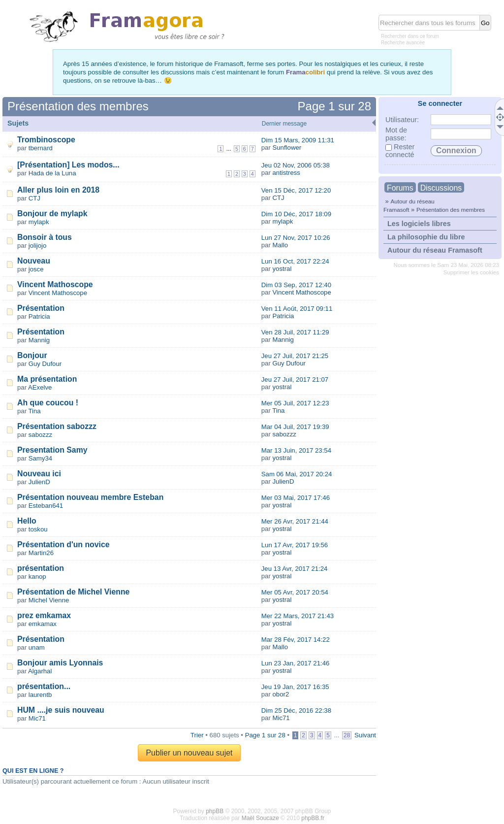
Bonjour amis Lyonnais (60, 663)
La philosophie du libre (426, 237)
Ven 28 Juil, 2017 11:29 (295, 332)
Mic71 (37, 718)
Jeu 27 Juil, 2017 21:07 (295, 379)
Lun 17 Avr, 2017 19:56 (295, 545)
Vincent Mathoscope (55, 284)
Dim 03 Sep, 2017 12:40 (296, 285)
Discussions (441, 188)
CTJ (34, 198)
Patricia (39, 316)
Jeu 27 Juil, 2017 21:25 (295, 356)
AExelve (40, 387)
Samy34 (40, 458)
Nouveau (34, 261)
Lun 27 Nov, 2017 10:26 (296, 238)
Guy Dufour (45, 364)
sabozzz (40, 435)
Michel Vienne (49, 600)
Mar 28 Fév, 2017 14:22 (296, 640)
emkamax (43, 624)
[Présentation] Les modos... (68, 165)
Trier (197, 735)
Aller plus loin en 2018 (58, 190)
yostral (282, 269)
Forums (400, 188)
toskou (38, 529)
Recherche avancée (403, 43)
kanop (37, 577)
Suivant (365, 735)
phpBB (215, 811)
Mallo (280, 245)
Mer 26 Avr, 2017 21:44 (295, 521)
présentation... (44, 686)
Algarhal (40, 671)
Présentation (41, 308)
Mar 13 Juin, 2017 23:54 (296, 450)
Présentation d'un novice (63, 544)
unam (37, 647)
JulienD (39, 482)
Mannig (39, 340)
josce (36, 269)
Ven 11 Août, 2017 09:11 (297, 309)
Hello (27, 521)
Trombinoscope (46, 140)
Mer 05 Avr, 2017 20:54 (295, 592)
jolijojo (38, 246)
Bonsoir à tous (45, 237)
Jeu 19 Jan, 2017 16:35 (295, 687)
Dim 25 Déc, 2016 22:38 (296, 710)
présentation (41, 568)
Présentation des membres (451, 210)
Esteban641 (46, 506)
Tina (35, 411)
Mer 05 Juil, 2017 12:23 (295, 403)
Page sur (334, 106)
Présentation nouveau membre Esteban (90, 497)
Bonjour (32, 355)
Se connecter (440, 103)
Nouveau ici (39, 474)
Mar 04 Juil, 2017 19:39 (295, 427)
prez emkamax (44, 615)
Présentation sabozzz (57, 426)
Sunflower (287, 148)
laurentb (40, 695)
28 (347, 735)
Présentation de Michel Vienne (73, 592)
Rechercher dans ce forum (410, 36)
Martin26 (41, 553)
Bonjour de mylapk (52, 214)
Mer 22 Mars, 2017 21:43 (298, 616)
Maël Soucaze (260, 818)
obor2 (281, 694)
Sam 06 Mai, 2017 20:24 (297, 474)
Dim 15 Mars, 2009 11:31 (298, 140)
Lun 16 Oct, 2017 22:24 (295, 261)
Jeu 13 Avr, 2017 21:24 (295, 569)
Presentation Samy (52, 450)
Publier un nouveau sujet (189, 753)
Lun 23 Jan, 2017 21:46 (296, 663)
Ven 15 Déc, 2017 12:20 (296, 190)
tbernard (41, 148)
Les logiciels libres (419, 224)
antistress (286, 173)
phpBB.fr (313, 818)
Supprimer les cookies (471, 272)
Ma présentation (47, 379)
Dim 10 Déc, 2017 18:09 (296, 214)
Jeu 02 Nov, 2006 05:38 (296, 165)
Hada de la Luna (52, 173)
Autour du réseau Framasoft (435, 250)
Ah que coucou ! (48, 403)
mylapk (39, 222)
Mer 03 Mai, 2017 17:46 (296, 498)
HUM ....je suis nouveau (61, 710)
